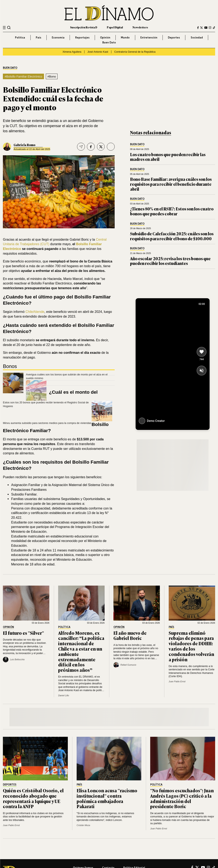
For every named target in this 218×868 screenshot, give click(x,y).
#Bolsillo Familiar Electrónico (23, 77)
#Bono (52, 77)
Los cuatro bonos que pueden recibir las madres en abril (168, 157)
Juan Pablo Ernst (177, 681)
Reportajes (82, 37)
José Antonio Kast (98, 52)
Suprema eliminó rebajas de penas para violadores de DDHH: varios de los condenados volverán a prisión (191, 646)
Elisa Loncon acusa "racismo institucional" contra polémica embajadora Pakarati (107, 798)
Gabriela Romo (24, 145)
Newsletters (140, 27)
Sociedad (197, 37)
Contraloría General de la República (135, 52)
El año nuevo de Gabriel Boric (130, 635)
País (39, 37)
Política (20, 37)
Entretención (149, 37)
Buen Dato (109, 42)
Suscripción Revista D (84, 27)
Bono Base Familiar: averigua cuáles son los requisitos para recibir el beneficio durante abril (171, 184)
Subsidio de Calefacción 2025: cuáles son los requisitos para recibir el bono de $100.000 (172, 236)
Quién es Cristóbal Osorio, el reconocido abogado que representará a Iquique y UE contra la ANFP (33, 798)
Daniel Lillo (64, 695)
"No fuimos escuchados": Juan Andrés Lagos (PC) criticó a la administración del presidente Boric (182, 798)
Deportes (174, 37)
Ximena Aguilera (72, 52)
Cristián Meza (83, 825)
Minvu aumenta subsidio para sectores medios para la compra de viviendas (47, 423)
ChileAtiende (35, 312)
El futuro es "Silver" (23, 633)
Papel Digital (115, 27)
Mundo (125, 37)
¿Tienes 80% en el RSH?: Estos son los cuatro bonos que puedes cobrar (172, 211)
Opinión (105, 37)
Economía (58, 37)
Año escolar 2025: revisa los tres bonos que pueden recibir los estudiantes (170, 261)
